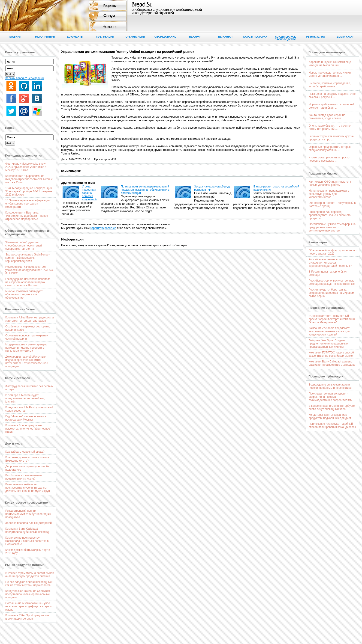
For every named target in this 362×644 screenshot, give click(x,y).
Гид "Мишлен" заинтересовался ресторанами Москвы (26, 418)
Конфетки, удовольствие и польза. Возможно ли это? (27, 459)
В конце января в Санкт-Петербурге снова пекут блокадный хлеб (332, 407)
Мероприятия (45, 37)
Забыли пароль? (16, 78)
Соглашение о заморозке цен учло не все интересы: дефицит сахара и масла (28, 606)
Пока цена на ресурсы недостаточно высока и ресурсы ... (332, 95)
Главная (15, 37)
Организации (135, 37)
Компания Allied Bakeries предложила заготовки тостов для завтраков (30, 319)
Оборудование (165, 37)
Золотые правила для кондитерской (29, 523)
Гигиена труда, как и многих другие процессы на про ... (331, 138)
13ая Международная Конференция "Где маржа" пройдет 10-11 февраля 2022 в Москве (29, 191)
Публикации (105, 37)
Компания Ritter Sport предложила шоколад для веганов (27, 617)
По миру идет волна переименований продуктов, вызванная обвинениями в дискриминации (145, 190)
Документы (75, 37)
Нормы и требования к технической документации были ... (332, 106)
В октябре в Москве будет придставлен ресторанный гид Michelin (25, 398)
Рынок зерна (316, 37)
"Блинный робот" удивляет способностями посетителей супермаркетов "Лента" (24, 246)
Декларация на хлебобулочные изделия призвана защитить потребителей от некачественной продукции (27, 362)
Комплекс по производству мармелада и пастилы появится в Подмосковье (27, 541)
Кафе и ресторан (255, 37)
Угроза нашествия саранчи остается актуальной (89, 193)
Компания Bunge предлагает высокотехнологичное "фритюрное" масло (28, 429)
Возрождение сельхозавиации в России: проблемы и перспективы (330, 386)
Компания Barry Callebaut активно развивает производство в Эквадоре (332, 363)
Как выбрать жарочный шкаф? (25, 452)
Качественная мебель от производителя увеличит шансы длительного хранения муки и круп (28, 488)
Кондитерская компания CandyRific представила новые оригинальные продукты (28, 594)
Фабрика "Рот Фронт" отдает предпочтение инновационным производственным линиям (328, 344)
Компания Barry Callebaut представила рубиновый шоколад (27, 530)
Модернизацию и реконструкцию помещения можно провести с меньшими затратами (26, 348)
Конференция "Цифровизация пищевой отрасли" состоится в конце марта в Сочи (29, 179)
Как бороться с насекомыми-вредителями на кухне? (24, 477)
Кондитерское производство (285, 38)
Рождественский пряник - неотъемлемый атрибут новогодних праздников (28, 514)
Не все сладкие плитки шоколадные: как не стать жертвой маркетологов (29, 584)
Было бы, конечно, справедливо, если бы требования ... (330, 85)
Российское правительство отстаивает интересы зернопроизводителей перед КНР (330, 263)
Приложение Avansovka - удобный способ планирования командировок (332, 425)
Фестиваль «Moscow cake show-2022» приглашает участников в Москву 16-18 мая (26, 167)
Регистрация (36, 78)
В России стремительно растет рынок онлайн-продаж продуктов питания (29, 575)
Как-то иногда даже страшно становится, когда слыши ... (327, 117)
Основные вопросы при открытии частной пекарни (27, 337)
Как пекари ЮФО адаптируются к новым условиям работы (330, 183)
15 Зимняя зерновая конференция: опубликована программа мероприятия (28, 204)
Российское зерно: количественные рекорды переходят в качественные (332, 282)
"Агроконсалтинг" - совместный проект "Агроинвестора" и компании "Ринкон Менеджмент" (332, 319)
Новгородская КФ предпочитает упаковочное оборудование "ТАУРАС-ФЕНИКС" (30, 270)
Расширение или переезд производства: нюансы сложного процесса (330, 215)
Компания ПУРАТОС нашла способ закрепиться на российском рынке (331, 354)
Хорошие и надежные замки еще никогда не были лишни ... (330, 64)
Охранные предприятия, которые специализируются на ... (330, 148)
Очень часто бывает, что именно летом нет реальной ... (330, 127)
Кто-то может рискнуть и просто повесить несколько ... (329, 159)
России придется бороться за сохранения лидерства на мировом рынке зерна (331, 293)
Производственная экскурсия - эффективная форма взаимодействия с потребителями (330, 397)
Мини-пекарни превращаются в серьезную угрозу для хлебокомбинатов (329, 194)
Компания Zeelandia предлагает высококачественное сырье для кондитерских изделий (329, 331)
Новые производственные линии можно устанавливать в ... (330, 74)
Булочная (225, 37)
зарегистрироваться (103, 228)
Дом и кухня (345, 37)
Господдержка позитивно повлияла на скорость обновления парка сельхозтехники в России (28, 282)
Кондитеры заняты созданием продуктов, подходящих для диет (330, 416)
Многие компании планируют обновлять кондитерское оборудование (24, 294)
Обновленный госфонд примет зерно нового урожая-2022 (333, 252)
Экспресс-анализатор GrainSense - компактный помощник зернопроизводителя (28, 258)
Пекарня (195, 37)
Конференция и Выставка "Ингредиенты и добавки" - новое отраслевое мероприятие (27, 216)
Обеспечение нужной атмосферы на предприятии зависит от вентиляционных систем (332, 227)
